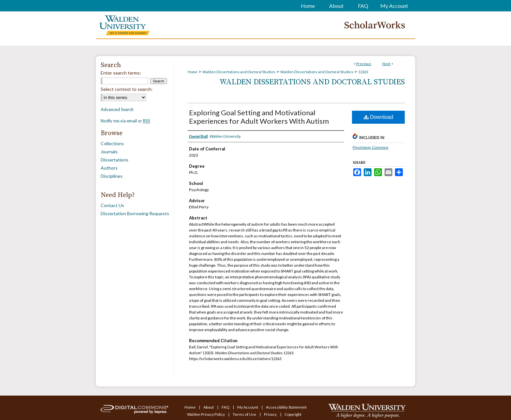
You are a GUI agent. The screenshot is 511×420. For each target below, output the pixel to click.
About (209, 407)
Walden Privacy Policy (206, 414)
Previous (364, 64)
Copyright (293, 414)
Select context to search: (127, 89)
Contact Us (112, 205)
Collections (112, 143)
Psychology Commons (370, 147)
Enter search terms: (121, 73)
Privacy (271, 414)
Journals (109, 152)
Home (193, 72)
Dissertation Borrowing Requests (135, 213)
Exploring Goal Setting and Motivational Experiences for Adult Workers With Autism (259, 117)
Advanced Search (117, 109)
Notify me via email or (125, 121)
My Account (248, 407)
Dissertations (115, 160)
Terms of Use (245, 414)
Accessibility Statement (286, 407)
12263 (363, 72)
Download (379, 117)
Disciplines (112, 176)
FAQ (226, 407)
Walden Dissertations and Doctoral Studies (239, 72)
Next (386, 64)
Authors (109, 168)
